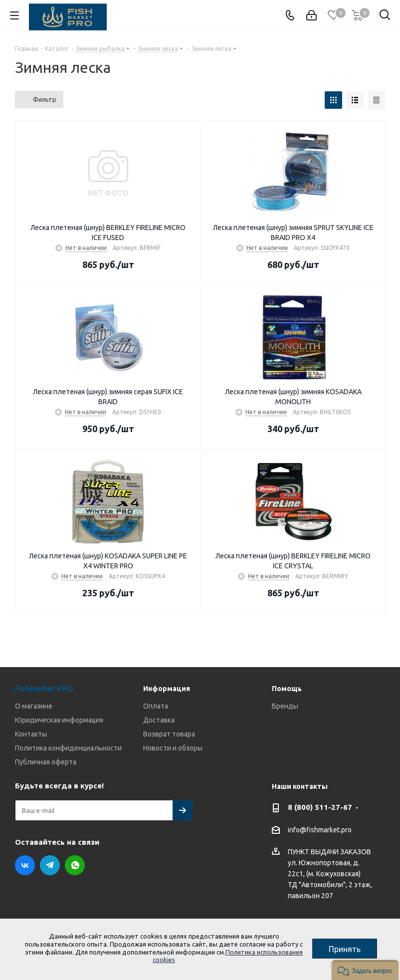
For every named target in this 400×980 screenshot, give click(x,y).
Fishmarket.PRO (44, 688)
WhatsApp (75, 865)
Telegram (50, 865)
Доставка (159, 720)
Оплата (156, 706)
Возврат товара (169, 734)
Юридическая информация (59, 720)
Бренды (285, 706)
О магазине (34, 706)
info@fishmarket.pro (320, 830)
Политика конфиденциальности (68, 748)
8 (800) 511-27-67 (320, 807)
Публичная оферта (46, 762)
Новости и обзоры (173, 748)
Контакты (31, 734)
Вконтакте (25, 865)
